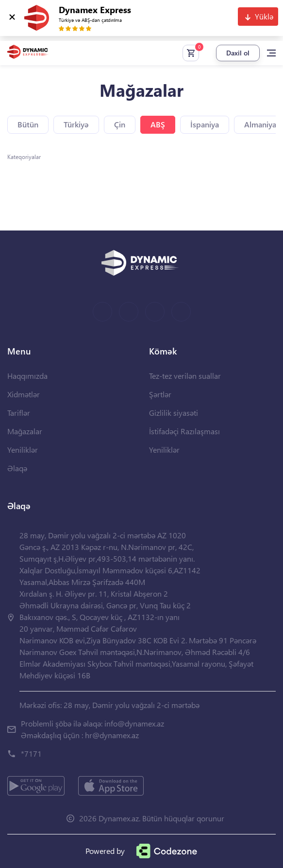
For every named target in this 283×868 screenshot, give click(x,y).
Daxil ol (238, 53)
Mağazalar (25, 431)
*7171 (31, 753)
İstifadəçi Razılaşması (184, 431)
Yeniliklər (23, 450)
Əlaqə (17, 468)
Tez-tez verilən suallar (185, 376)
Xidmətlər (24, 394)
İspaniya (205, 124)
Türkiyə (76, 124)
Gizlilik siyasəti (174, 413)
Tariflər (19, 413)
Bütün (28, 124)
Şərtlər (160, 394)
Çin (120, 124)
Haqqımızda (27, 376)
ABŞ (158, 124)
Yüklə (264, 16)
